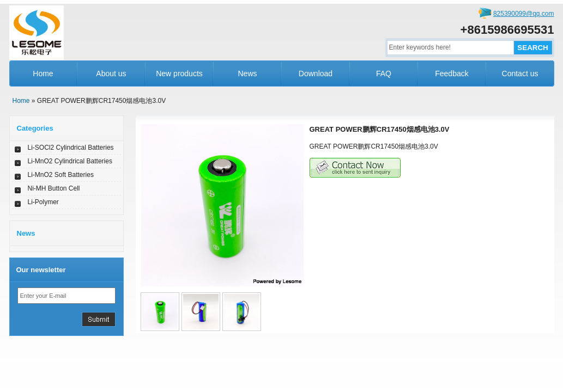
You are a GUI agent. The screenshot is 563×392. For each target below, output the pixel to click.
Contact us (520, 73)
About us (111, 73)
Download (316, 73)
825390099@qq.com (524, 14)
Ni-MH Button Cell (54, 188)
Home (43, 73)
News (247, 73)
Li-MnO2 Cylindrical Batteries (70, 161)
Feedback (452, 73)
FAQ (384, 73)
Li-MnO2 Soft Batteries (61, 175)
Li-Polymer (43, 202)
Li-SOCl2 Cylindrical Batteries (71, 148)
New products (179, 73)
